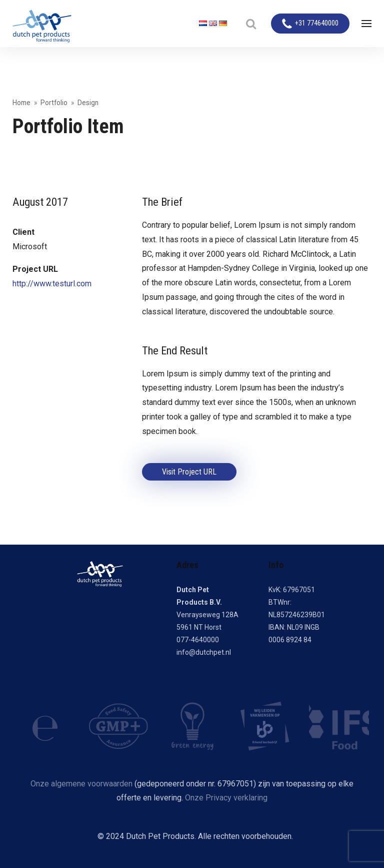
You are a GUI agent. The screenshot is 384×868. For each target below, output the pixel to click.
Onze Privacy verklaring (226, 798)
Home (21, 103)
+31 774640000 (317, 23)
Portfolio (54, 103)
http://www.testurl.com (52, 284)
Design (88, 103)
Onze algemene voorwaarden (81, 784)
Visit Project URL (189, 472)
